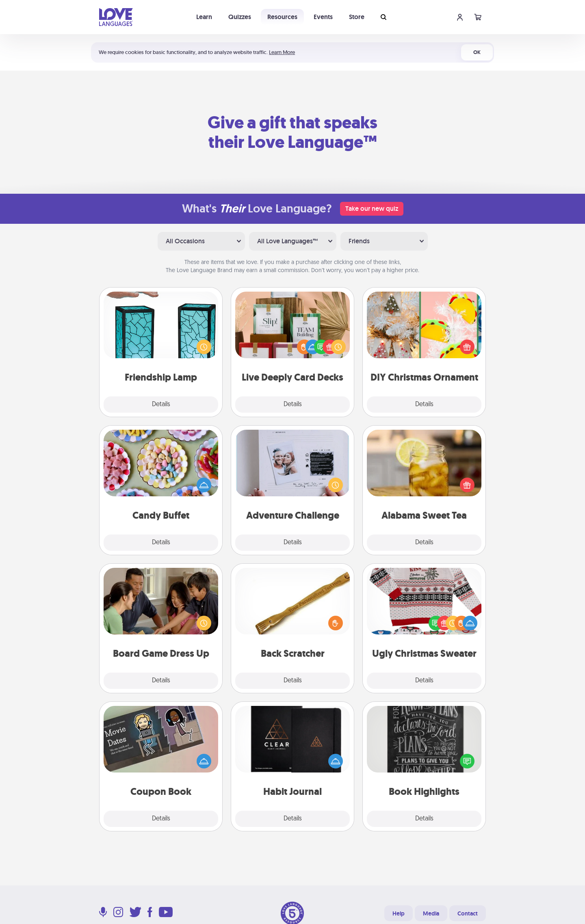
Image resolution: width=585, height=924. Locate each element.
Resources (282, 17)
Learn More (282, 52)
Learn (204, 17)
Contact (468, 913)
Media (431, 913)
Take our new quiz (372, 209)
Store (357, 17)
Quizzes (240, 17)
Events (323, 17)
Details (161, 405)
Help (399, 913)
